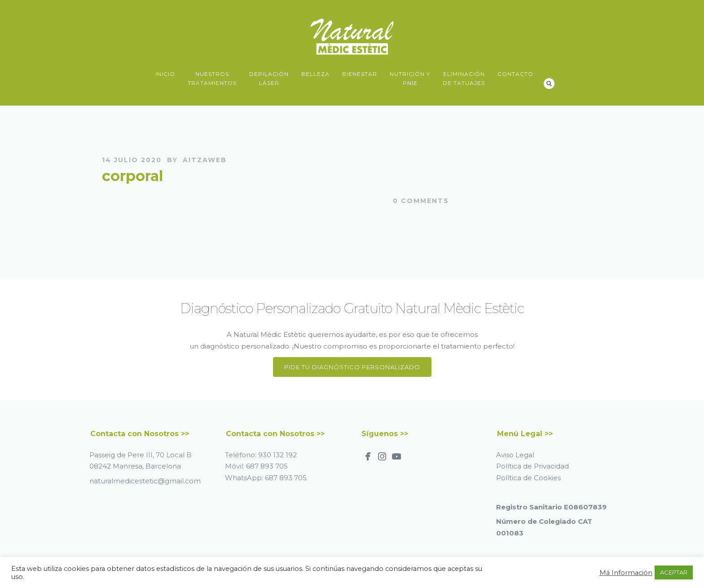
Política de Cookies (528, 478)
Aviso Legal (515, 455)
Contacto (515, 74)
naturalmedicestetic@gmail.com (145, 481)
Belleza (315, 74)
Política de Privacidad (532, 466)
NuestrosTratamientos (212, 78)
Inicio (165, 74)
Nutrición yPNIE (410, 78)
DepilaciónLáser (269, 78)
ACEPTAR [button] (674, 572)
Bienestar (360, 74)
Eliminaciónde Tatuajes (464, 78)
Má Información (626, 573)
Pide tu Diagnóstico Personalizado (352, 367)
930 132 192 (277, 455)
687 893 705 (267, 466)
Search (549, 84)
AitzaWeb (205, 160)
